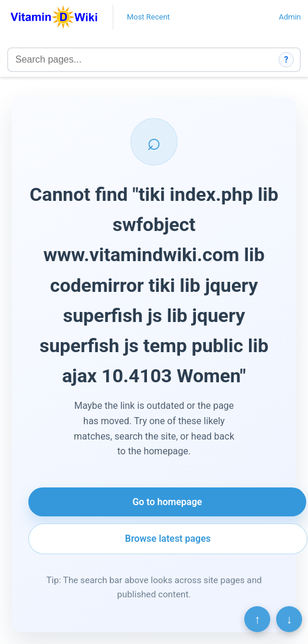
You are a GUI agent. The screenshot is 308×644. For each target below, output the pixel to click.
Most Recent (148, 17)
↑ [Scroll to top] (257, 619)
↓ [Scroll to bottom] (289, 619)
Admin (290, 17)
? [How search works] (286, 60)
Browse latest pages (168, 539)
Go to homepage (167, 502)
